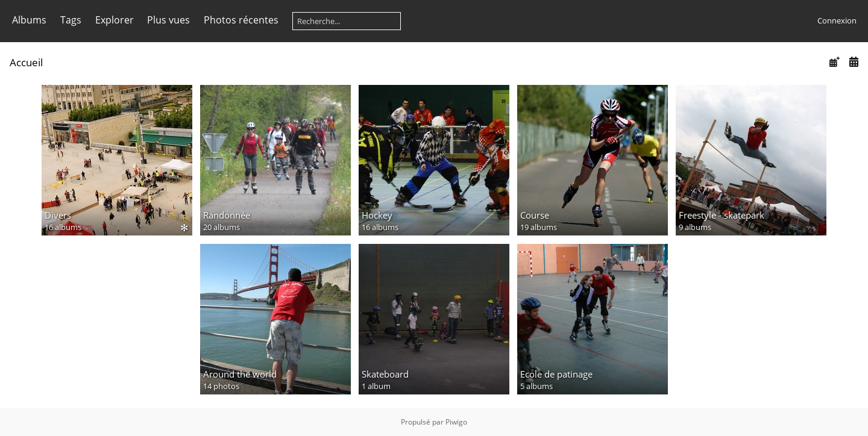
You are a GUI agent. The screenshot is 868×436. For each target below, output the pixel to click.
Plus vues (168, 20)
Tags (71, 20)
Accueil (26, 62)
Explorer (115, 20)
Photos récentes (241, 20)
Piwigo (456, 422)
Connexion (837, 20)
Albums (29, 20)
